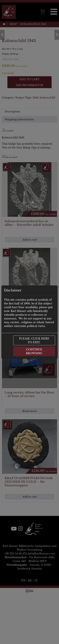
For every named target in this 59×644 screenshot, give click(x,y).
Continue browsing (34, 351)
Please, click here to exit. (34, 340)
